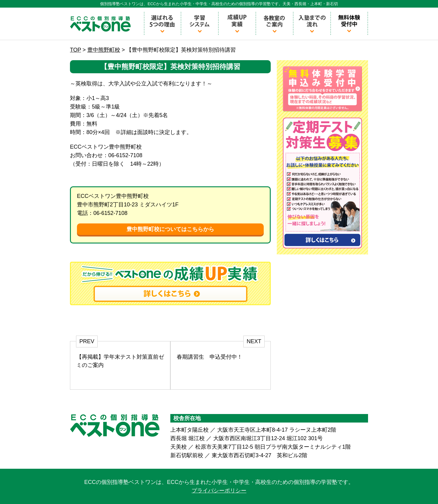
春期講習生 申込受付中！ (210, 357)
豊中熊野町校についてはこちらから (170, 229)
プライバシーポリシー (219, 491)
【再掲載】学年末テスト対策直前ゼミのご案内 (120, 361)
